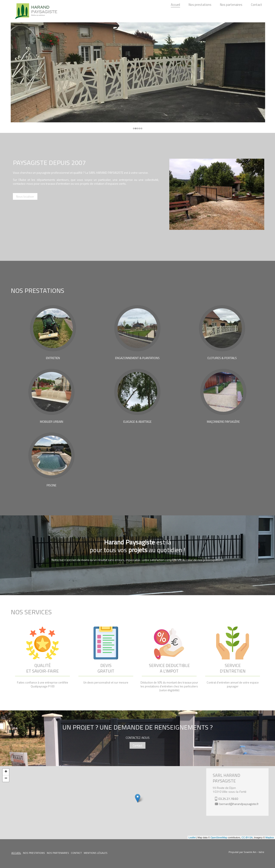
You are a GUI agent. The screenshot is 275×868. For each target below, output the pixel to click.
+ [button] (6, 772)
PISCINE (51, 485)
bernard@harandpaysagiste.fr (239, 804)
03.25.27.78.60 (228, 799)
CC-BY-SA (247, 837)
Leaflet (192, 837)
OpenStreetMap (219, 837)
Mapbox (270, 837)
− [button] (6, 779)
